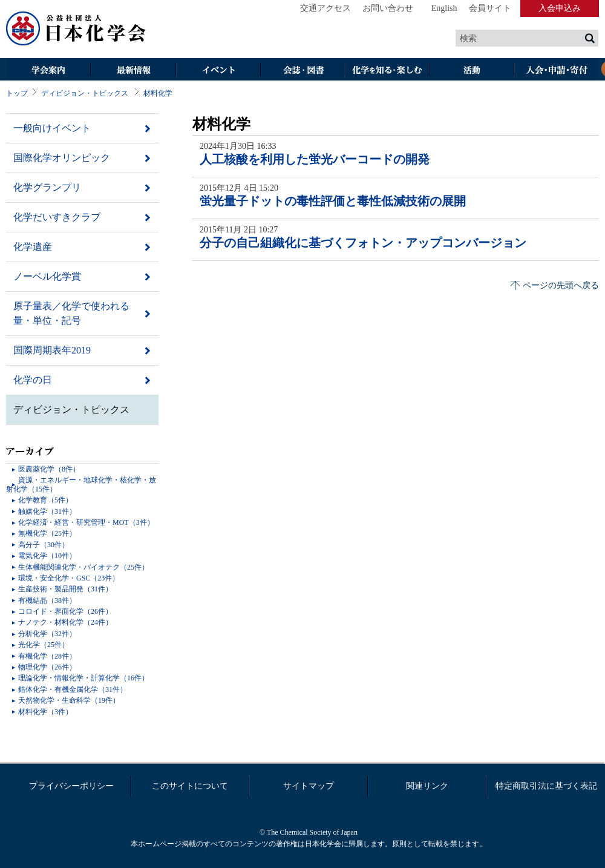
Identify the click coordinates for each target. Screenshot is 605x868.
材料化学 (158, 93)
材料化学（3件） (45, 712)
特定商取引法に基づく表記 (546, 786)
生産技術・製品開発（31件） (65, 589)
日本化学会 (76, 29)
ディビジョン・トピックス (85, 93)
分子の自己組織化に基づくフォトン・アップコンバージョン (363, 243)
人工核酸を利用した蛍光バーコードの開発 (315, 159)
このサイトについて (190, 786)
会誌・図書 (302, 71)
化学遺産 (33, 247)
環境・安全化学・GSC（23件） (69, 578)
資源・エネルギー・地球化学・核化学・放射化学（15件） (81, 484)
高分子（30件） (44, 545)
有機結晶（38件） (47, 600)
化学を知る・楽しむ (387, 71)
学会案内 (48, 71)
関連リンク (427, 786)
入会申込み (560, 8)
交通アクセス (325, 8)
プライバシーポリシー (71, 786)
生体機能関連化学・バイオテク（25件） (83, 567)
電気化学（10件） (47, 556)
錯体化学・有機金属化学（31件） (73, 689)
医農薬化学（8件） (49, 469)
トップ (17, 93)
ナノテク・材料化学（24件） (65, 622)
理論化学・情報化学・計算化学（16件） (83, 678)
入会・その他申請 (557, 71)
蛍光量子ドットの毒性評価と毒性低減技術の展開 (333, 201)
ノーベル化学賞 (47, 276)
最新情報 (133, 71)
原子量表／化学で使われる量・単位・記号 (71, 313)
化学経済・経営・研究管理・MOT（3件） (86, 522)
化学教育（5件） (45, 500)
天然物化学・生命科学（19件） (69, 700)
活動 (472, 71)
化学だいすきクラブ (57, 217)
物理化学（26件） (47, 667)
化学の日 (33, 380)
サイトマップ (309, 786)
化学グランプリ (47, 187)
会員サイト (490, 8)
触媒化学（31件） (47, 511)
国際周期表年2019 (52, 350)
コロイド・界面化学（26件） (65, 611)
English (444, 8)
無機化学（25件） (47, 533)
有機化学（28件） (47, 656)
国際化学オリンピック (62, 158)
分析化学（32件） (47, 634)
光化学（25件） (44, 645)
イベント (218, 71)
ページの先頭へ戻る (561, 285)
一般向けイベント (52, 128)
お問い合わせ (388, 8)
